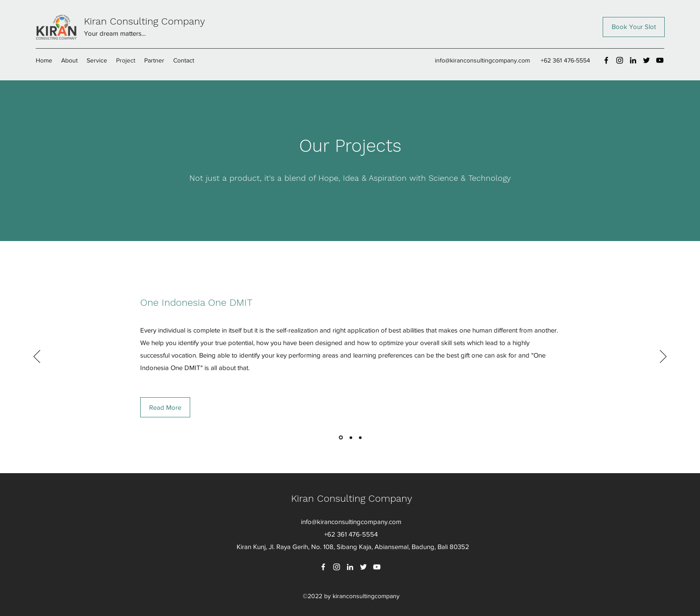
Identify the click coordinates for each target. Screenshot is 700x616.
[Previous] (37, 357)
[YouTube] (660, 60)
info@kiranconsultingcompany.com (482, 60)
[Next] (663, 357)
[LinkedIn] (633, 60)
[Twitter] (646, 60)
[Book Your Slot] (634, 27)
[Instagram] (620, 60)
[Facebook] (606, 60)
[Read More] (165, 407)
